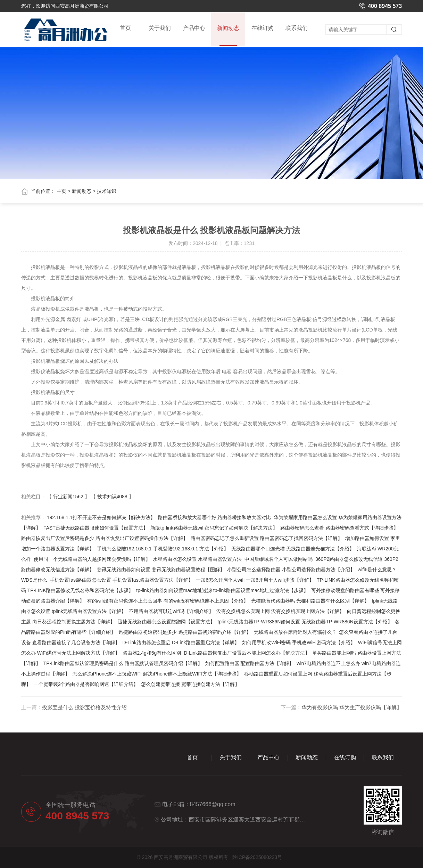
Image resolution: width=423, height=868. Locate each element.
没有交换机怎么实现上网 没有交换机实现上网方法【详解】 (280, 611)
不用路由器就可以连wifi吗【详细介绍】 (171, 611)
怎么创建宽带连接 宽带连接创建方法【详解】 (190, 684)
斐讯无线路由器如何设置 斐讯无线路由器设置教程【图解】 (161, 570)
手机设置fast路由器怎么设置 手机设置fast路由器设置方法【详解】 (121, 580)
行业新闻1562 (68, 497)
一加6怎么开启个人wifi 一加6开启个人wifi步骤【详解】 (255, 580)
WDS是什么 (34, 580)
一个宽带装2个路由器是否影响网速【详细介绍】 (86, 684)
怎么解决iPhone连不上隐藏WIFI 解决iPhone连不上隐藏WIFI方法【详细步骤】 (157, 674)
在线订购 (263, 28)
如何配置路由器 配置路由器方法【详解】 (250, 663)
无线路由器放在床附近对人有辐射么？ (295, 632)
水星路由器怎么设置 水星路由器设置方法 (197, 559)
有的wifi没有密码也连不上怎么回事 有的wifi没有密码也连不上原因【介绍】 (168, 601)
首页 (125, 28)
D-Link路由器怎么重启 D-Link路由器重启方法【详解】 (181, 642)
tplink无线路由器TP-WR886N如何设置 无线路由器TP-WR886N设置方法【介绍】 (305, 622)
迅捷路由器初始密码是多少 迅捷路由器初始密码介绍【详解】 (185, 632)
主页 (61, 191)
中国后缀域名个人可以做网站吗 (279, 559)
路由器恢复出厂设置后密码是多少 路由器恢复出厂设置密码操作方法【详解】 (105, 538)
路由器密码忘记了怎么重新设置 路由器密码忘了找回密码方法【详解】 (267, 538)
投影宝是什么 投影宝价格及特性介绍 (84, 707)
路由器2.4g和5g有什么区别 (152, 653)
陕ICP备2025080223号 (257, 857)
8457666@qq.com (213, 804)
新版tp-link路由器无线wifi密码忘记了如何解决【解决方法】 (214, 528)
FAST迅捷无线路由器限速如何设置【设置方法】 (96, 528)
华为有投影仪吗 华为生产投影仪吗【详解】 (352, 707)
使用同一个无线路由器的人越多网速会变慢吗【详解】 (92, 559)
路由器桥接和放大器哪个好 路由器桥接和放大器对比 (215, 517)
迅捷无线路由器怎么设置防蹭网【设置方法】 (166, 622)
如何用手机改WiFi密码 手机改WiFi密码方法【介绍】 (299, 642)
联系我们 (297, 28)
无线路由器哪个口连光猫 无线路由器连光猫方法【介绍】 (293, 549)
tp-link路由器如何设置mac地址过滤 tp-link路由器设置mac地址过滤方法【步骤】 (222, 590)
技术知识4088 (112, 497)
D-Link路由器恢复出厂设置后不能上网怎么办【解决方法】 (247, 653)
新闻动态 (228, 36)
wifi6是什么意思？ (377, 570)
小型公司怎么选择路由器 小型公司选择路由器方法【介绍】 (291, 570)
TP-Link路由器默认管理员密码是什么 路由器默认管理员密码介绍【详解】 (123, 663)
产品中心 (194, 28)
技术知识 (107, 191)
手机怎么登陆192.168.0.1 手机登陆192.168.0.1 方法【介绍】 (163, 549)
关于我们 (160, 28)
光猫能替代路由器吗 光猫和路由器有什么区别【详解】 (310, 601)
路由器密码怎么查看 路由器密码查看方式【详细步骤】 (339, 528)
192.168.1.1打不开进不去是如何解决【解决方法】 (101, 517)
